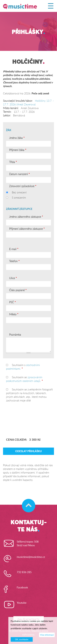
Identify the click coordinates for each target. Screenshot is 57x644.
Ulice (13, 278)
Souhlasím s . (23, 367)
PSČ (12, 302)
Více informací (47, 635)
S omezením (19, 198)
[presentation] (23, 419)
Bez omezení (19, 192)
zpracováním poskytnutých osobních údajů (24, 379)
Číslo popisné (18, 290)
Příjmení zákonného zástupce (27, 229)
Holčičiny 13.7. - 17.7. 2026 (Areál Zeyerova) (28, 103)
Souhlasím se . (24, 379)
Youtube (22, 603)
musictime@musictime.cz (31, 557)
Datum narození (19, 174)
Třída (13, 162)
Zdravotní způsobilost (23, 186)
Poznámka (15, 335)
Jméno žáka (17, 138)
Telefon (14, 261)
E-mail (13, 249)
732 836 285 (24, 572)
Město (14, 314)
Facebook (22, 587)
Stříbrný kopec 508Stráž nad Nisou (28, 543)
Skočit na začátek (27, 503)
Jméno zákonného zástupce (26, 217)
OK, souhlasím (22, 639)
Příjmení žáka (18, 150)
